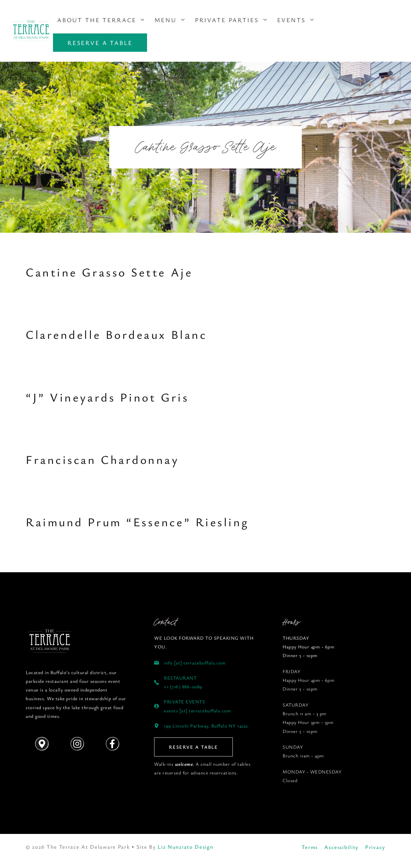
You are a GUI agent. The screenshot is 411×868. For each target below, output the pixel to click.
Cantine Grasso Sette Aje (109, 272)
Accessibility (341, 847)
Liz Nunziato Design (185, 847)
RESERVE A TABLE (100, 43)
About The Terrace (104, 20)
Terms (310, 847)
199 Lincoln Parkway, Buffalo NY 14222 (206, 726)
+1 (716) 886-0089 (183, 686)
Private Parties (234, 20)
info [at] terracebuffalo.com (195, 663)
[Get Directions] (42, 744)
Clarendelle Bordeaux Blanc (116, 334)
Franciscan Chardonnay (105, 459)
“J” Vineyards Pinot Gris (110, 397)
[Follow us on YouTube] (50, 641)
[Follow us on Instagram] (77, 744)
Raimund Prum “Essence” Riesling (140, 522)
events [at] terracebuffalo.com (197, 710)
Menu (172, 20)
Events (298, 20)
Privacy (375, 847)
